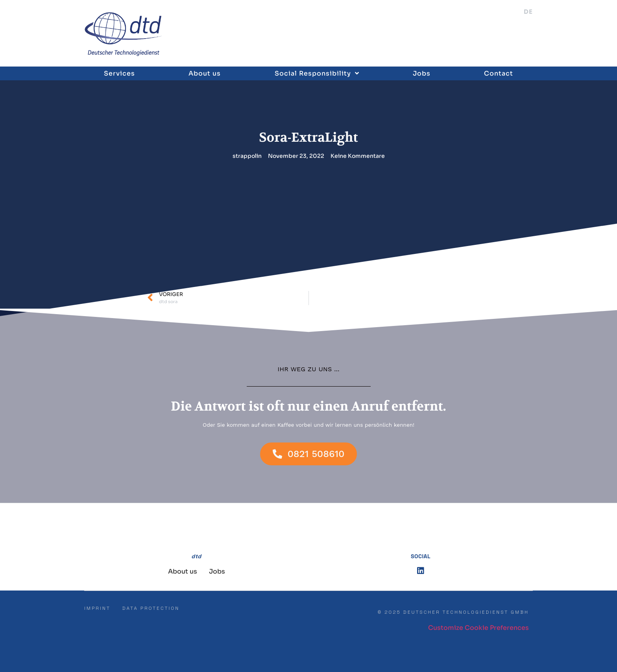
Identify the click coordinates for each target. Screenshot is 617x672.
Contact (499, 73)
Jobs (422, 73)
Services (119, 73)
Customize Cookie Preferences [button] (478, 628)
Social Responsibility (317, 73)
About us (205, 73)
